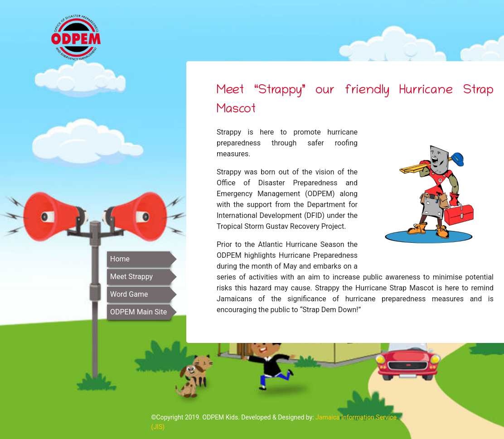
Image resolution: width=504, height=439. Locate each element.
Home (120, 259)
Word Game (129, 294)
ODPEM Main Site (138, 312)
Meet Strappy (131, 277)
